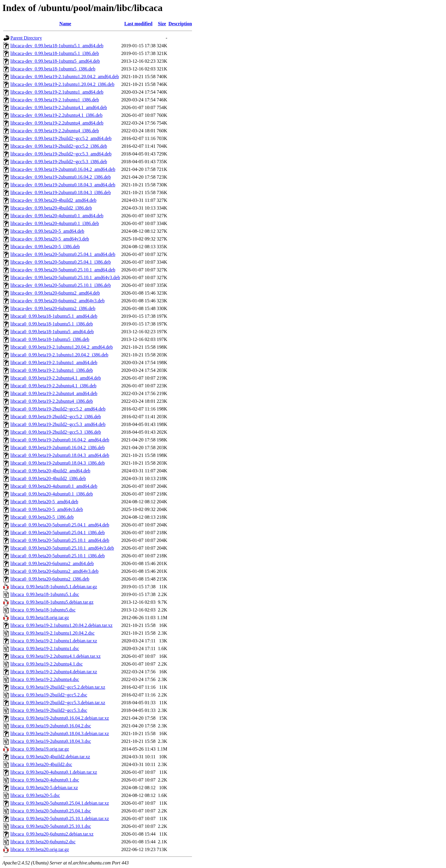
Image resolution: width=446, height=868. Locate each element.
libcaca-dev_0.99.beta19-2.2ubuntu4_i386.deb (55, 131)
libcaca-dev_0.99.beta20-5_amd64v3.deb (50, 239)
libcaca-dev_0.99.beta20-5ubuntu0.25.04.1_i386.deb (61, 262)
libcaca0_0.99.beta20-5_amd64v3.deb (47, 509)
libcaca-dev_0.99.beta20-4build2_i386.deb (51, 208)
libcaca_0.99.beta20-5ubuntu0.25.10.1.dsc (51, 826)
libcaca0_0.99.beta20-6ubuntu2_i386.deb (50, 579)
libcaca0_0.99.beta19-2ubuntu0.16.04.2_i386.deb (58, 448)
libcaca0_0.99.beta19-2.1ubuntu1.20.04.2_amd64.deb (62, 347)
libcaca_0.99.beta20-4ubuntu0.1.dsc (45, 780)
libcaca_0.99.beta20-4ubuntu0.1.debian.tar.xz (54, 772)
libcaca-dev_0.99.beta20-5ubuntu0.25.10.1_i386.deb (61, 285)
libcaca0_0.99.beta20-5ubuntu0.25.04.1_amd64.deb (60, 525)
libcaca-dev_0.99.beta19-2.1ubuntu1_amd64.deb (57, 92)
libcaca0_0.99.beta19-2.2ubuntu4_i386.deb (52, 401)
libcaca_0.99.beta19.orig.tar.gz (40, 749)
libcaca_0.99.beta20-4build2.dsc (41, 764)
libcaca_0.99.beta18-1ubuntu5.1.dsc (45, 594)
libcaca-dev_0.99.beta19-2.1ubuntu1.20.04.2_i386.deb (62, 84)
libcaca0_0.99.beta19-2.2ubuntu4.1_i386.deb (53, 386)
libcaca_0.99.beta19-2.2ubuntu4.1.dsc (47, 664)
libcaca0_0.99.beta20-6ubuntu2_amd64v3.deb (54, 571)
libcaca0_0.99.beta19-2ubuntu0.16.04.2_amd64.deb (60, 440)
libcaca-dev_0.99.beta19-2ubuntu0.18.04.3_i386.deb (61, 192)
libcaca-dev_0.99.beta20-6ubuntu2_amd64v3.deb (58, 301)
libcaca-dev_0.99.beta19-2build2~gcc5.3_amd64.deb (61, 154)
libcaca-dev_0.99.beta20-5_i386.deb (45, 247)
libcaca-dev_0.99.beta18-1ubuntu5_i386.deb (53, 69)
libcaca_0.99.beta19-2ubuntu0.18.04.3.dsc (51, 741)
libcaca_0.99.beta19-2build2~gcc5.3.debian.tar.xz (58, 703)
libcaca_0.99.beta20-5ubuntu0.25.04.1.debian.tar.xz (60, 803)
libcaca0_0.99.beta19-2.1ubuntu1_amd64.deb (54, 363)
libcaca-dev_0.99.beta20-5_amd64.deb (47, 231)
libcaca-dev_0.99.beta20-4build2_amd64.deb (53, 200)
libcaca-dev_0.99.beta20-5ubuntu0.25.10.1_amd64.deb (63, 270)
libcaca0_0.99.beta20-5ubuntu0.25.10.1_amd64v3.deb (62, 548)
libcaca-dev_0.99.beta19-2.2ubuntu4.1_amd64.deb (59, 107)
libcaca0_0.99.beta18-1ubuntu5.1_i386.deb (52, 324)
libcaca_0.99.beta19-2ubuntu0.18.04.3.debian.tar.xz (60, 733)
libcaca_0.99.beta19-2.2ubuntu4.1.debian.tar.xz (55, 656)
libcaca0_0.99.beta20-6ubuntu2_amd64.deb (52, 563)
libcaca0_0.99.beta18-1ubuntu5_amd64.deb (52, 332)
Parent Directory (26, 38)
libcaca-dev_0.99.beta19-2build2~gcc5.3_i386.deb (59, 162)
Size (162, 24)
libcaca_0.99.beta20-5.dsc (35, 795)
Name (65, 24)
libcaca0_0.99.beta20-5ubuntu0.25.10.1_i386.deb (58, 556)
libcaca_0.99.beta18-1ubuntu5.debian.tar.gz (52, 602)
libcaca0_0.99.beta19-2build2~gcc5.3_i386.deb (56, 432)
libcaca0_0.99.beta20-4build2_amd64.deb (50, 471)
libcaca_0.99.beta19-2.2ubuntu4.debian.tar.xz (54, 672)
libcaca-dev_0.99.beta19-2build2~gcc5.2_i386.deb (59, 146)
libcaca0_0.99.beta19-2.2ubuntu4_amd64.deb (54, 393)
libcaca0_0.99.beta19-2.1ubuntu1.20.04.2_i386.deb (59, 355)
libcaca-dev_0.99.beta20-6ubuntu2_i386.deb (53, 308)
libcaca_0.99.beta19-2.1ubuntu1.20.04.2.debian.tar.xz (61, 625)
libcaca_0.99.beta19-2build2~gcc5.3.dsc (49, 710)
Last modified (138, 24)
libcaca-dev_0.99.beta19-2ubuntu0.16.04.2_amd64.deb (63, 169)
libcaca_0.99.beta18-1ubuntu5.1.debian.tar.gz (54, 587)
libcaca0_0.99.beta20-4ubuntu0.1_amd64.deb (54, 486)
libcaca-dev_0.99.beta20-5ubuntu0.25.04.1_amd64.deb (63, 254)
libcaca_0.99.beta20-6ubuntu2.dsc (43, 842)
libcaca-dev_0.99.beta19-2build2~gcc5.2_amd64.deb (61, 138)
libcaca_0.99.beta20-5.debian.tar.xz (44, 788)
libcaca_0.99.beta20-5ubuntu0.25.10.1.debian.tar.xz (60, 819)
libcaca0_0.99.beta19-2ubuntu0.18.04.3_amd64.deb (60, 455)
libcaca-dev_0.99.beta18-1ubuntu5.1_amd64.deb (57, 46)
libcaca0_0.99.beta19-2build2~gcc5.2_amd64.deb (58, 409)
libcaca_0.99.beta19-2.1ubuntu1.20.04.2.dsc (52, 633)
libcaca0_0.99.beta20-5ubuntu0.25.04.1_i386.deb (58, 533)
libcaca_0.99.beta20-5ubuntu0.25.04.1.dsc (51, 811)
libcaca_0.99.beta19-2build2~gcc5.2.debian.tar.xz (58, 687)
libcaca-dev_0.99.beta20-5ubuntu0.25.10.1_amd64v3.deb (65, 277)
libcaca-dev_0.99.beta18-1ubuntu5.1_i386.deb (55, 53)
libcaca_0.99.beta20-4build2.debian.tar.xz (50, 757)
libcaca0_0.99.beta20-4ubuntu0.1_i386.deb (52, 494)
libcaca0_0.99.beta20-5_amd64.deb (44, 502)
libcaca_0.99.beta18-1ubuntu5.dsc (43, 610)
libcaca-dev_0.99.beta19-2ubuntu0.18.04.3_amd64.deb (63, 185)
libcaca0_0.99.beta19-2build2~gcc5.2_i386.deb (56, 417)
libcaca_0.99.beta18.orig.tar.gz (40, 618)
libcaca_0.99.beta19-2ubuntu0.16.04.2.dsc (51, 726)
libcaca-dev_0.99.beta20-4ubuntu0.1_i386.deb (55, 223)
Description (180, 24)
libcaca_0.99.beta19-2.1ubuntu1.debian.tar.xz (54, 641)
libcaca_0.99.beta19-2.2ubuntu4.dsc (45, 679)
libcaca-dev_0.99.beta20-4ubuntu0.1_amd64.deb (57, 216)
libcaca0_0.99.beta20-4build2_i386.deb (48, 478)
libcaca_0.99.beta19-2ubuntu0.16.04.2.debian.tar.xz (60, 718)
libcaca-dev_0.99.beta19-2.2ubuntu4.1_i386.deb (56, 115)
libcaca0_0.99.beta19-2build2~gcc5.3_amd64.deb (58, 424)
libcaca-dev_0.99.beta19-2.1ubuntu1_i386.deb (55, 100)
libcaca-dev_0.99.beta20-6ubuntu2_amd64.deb (55, 293)
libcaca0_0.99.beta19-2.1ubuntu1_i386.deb (52, 370)
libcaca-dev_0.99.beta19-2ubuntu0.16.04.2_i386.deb (61, 177)
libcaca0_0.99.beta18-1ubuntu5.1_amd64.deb (54, 316)
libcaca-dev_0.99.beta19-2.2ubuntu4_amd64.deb (57, 123)
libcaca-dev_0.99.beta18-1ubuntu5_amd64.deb (55, 61)
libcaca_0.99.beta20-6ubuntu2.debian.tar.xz (52, 834)
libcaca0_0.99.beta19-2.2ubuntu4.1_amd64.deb (56, 378)
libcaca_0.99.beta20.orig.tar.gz (40, 849)
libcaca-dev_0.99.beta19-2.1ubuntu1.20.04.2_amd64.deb (65, 77)
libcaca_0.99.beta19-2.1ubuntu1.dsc (45, 648)
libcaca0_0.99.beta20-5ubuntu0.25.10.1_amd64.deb (60, 540)
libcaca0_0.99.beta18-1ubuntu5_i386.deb (50, 339)
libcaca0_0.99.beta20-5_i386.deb (42, 517)
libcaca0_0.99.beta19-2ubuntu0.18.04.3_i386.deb (58, 463)
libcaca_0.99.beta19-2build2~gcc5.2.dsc (49, 695)
